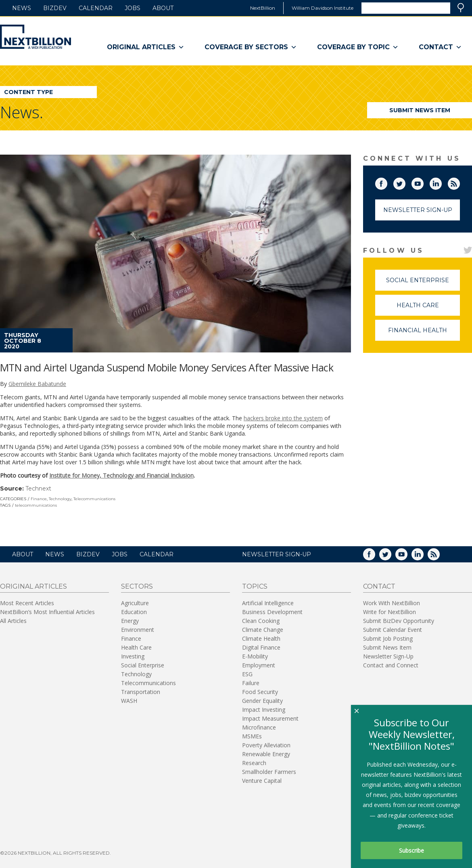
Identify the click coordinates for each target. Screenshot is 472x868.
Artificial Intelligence (268, 603)
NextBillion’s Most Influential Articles (47, 612)
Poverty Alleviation (266, 745)
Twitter (405, 182)
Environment (138, 630)
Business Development (272, 612)
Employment (259, 665)
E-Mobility (255, 656)
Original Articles (146, 47)
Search (461, 8)
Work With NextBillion (392, 603)
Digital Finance (261, 647)
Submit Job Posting (388, 638)
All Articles (13, 621)
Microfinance (259, 727)
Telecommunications (94, 499)
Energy (130, 621)
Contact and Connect (391, 665)
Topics (255, 586)
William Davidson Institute (323, 8)
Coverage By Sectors (251, 47)
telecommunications (36, 505)
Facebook (387, 182)
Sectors (137, 586)
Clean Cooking (261, 621)
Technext (38, 489)
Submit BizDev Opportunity (399, 621)
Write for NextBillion (390, 612)
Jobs (133, 8)
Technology (60, 499)
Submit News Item (420, 110)
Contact (440, 47)
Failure (251, 683)
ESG (247, 674)
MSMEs (252, 736)
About (163, 8)
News (22, 8)
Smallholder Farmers (269, 772)
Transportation (141, 692)
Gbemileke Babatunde (37, 384)
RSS (459, 182)
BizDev (55, 8)
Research (254, 763)
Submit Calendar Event (393, 630)
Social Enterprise (423, 284)
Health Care (428, 309)
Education (134, 612)
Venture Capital (262, 781)
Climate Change (263, 630)
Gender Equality (262, 701)
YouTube (423, 182)
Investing (133, 656)
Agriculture (135, 603)
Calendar (96, 8)
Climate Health (261, 638)
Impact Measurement (270, 718)
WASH (129, 701)
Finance (39, 499)
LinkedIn (441, 182)
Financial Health (424, 334)
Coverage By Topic (358, 47)
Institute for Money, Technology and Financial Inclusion (121, 475)
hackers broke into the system (283, 418)
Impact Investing (264, 710)
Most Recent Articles (27, 603)
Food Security (260, 692)
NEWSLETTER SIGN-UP (277, 554)
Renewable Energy (266, 754)
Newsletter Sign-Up (418, 210)
